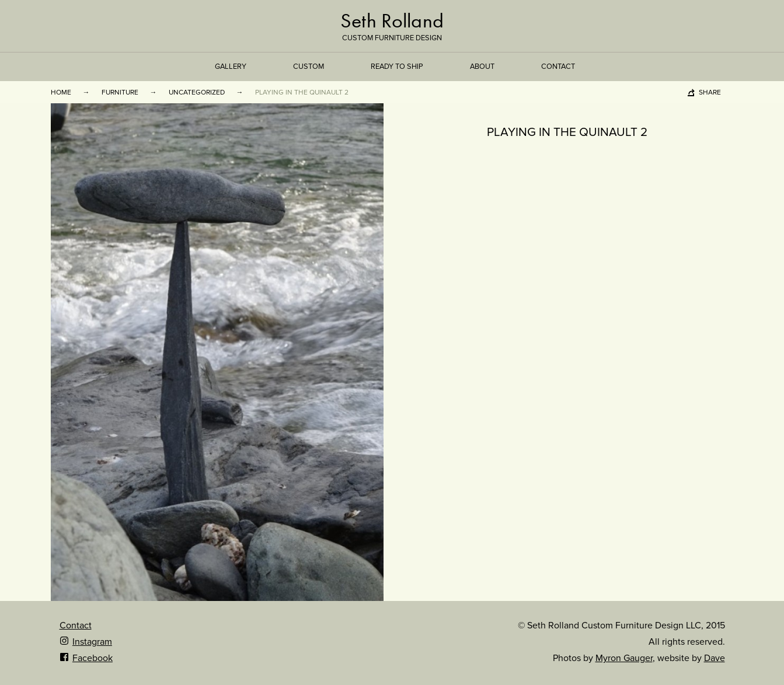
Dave (715, 658)
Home (61, 92)
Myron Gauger (624, 658)
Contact (558, 67)
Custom (309, 67)
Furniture (120, 92)
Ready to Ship (397, 67)
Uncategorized (197, 92)
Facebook (86, 658)
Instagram (86, 642)
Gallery (231, 67)
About (482, 67)
